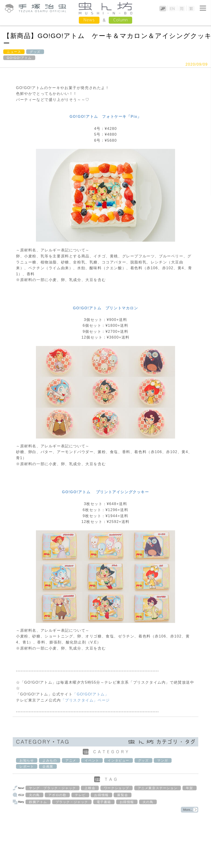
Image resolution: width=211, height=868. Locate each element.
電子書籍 (104, 802)
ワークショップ (117, 788)
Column (120, 20)
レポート (27, 766)
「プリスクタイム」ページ (85, 700)
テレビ (80, 795)
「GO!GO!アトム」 (91, 694)
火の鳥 (34, 795)
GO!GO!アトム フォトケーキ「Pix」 (105, 117)
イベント (92, 760)
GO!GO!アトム (19, 58)
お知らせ (27, 760)
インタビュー (118, 760)
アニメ (71, 760)
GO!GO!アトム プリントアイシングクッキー (105, 492)
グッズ (35, 52)
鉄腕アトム (38, 802)
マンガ (163, 760)
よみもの (50, 760)
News (89, 20)
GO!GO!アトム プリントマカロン (105, 308)
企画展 (48, 766)
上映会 (90, 788)
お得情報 (101, 795)
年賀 (190, 788)
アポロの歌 (57, 795)
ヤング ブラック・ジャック (53, 788)
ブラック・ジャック (72, 802)
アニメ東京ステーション (158, 788)
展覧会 (123, 795)
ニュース (14, 52)
